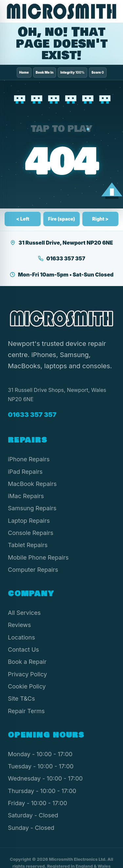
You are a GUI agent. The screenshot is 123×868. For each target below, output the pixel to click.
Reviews (19, 625)
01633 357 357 (61, 258)
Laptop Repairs (29, 521)
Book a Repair (27, 662)
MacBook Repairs (32, 484)
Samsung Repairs (32, 508)
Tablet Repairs (28, 545)
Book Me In (45, 72)
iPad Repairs (25, 472)
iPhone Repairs (29, 459)
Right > (100, 219)
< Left (23, 219)
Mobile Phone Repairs (38, 557)
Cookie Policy (27, 686)
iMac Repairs (26, 496)
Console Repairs (31, 533)
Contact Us (23, 650)
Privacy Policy (27, 674)
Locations (21, 637)
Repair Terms (26, 711)
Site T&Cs (21, 699)
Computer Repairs (33, 570)
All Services (24, 613)
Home (24, 72)
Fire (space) (61, 219)
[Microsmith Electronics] (61, 11)
